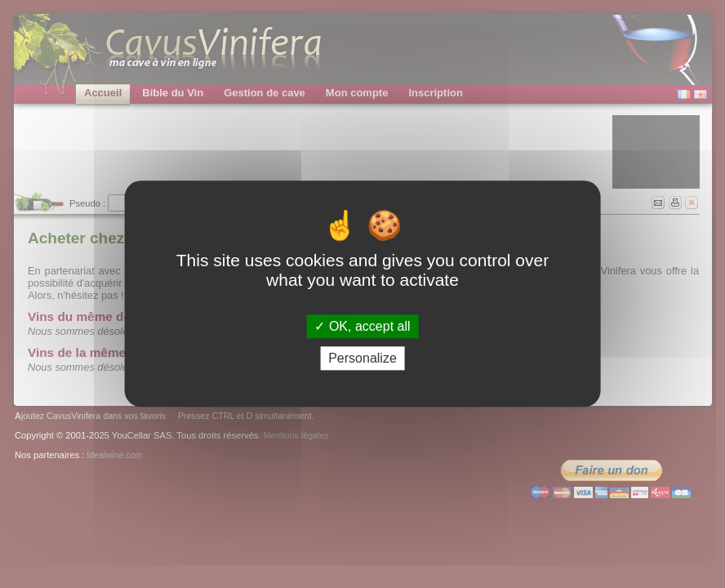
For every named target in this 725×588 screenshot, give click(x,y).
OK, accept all (362, 326)
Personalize (362, 359)
